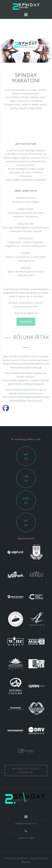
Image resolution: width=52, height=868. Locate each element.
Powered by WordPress (16, 858)
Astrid (42, 858)
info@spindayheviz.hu (26, 823)
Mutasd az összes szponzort (26, 770)
